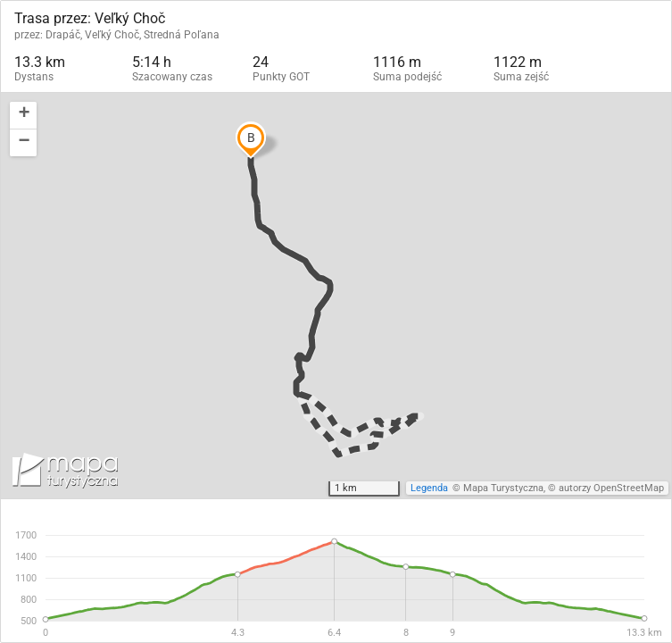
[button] (23, 116)
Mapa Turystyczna (503, 488)
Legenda (429, 488)
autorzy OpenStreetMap (611, 488)
